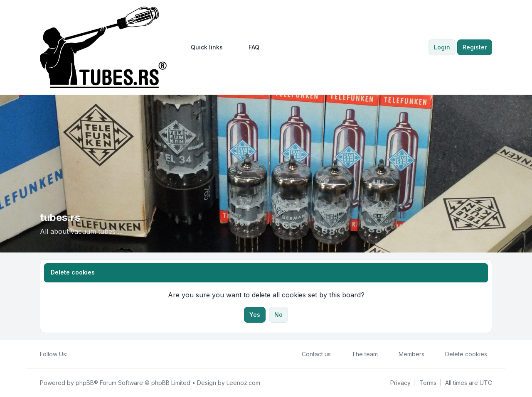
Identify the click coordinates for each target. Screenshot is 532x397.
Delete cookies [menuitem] (461, 354)
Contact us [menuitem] (311, 354)
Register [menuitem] (475, 47)
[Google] (92, 354)
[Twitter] (79, 354)
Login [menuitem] (442, 47)
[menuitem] (203, 47)
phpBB (85, 383)
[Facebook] (72, 354)
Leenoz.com (243, 383)
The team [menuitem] (359, 354)
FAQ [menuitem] (249, 47)
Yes (255, 315)
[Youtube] (86, 354)
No (278, 315)
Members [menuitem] (406, 354)
